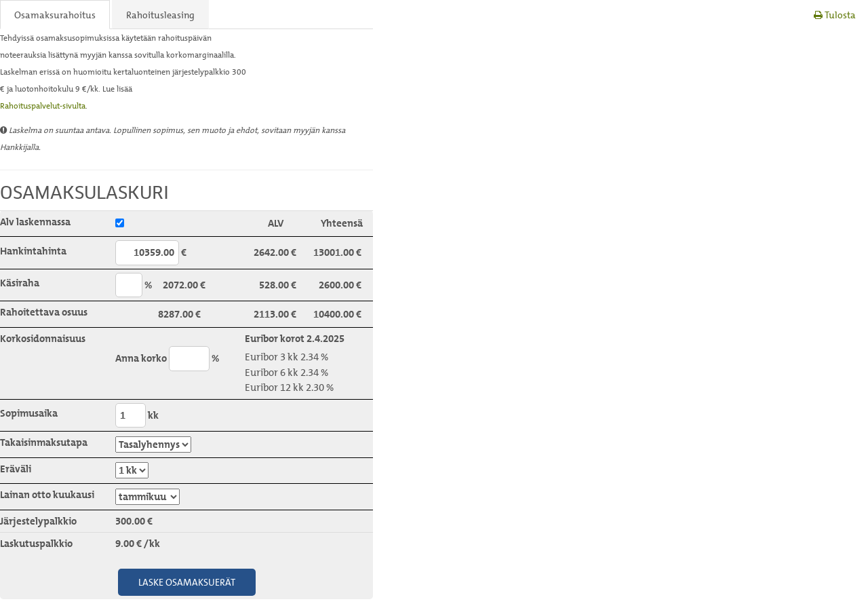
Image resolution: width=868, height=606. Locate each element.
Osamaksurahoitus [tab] (55, 15)
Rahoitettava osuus (44, 312)
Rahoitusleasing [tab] (160, 15)
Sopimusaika (29, 413)
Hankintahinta (33, 251)
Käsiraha (20, 283)
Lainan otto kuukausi (47, 495)
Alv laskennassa (35, 222)
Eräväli (16, 469)
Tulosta (835, 15)
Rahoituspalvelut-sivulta (43, 106)
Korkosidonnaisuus (43, 339)
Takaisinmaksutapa (44, 442)
